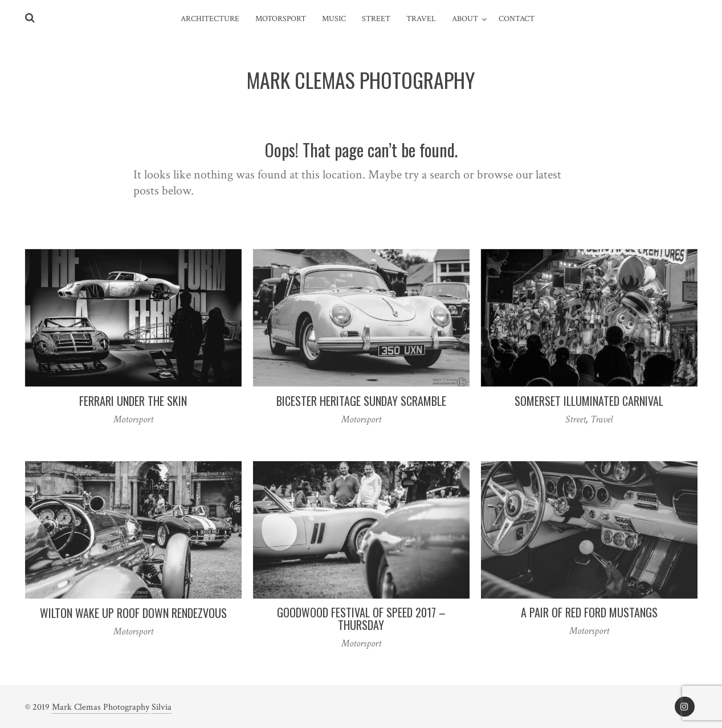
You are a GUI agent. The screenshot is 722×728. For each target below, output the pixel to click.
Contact (517, 19)
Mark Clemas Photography (101, 707)
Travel (421, 19)
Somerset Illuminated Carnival (589, 401)
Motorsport (281, 19)
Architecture (210, 19)
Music (334, 19)
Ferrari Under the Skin (133, 401)
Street (376, 19)
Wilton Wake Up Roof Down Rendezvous (133, 613)
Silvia (162, 707)
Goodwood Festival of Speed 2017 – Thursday (361, 619)
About (465, 19)
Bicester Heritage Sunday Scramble (361, 401)
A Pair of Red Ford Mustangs (589, 612)
